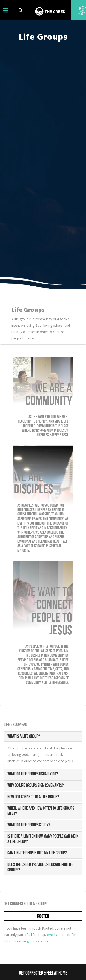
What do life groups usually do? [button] (33, 774)
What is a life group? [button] (24, 737)
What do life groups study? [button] (29, 825)
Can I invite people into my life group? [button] (37, 853)
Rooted (43, 917)
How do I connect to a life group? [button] (33, 797)
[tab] (43, 737)
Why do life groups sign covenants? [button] (36, 786)
